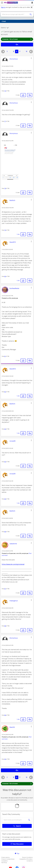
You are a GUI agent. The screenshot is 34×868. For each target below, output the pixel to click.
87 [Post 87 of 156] (5, 589)
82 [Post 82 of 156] (5, 392)
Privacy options (5, 857)
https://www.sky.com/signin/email (13, 564)
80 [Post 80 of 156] (5, 276)
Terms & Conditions (27, 857)
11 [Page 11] (27, 51)
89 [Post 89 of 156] (5, 715)
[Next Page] (31, 52)
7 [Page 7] (20, 51)
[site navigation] (2, 3)
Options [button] (3, 28)
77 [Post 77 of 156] (5, 121)
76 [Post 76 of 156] (5, 91)
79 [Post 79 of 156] (5, 230)
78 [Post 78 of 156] (5, 188)
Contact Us (30, 861)
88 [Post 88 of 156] (5, 626)
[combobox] (15, 14)
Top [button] (18, 853)
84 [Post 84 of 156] (5, 462)
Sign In (32, 3)
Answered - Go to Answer (17, 39)
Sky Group (4, 863)
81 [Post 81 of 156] (5, 356)
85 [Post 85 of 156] (5, 499)
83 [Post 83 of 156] (5, 429)
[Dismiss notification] (32, 7)
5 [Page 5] (14, 51)
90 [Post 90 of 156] (5, 759)
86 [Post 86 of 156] (5, 532)
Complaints (4, 861)
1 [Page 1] (7, 51)
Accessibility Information (26, 859)
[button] (31, 58)
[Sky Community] (11, 3)
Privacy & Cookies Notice (8, 859)
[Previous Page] (3, 52)
